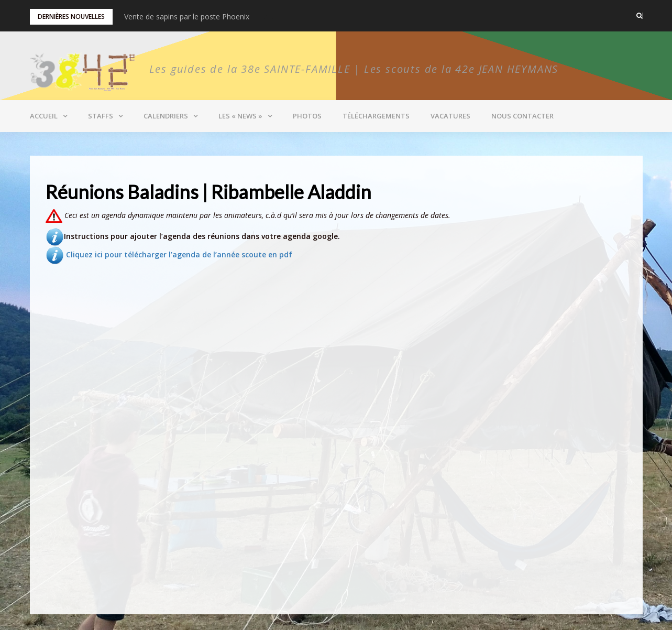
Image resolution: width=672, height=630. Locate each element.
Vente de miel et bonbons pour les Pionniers (199, 17)
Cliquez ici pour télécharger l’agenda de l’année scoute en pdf (169, 254)
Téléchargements (376, 116)
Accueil (44, 116)
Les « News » (240, 116)
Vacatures (450, 116)
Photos (307, 116)
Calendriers (166, 116)
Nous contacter (522, 116)
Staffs (101, 116)
